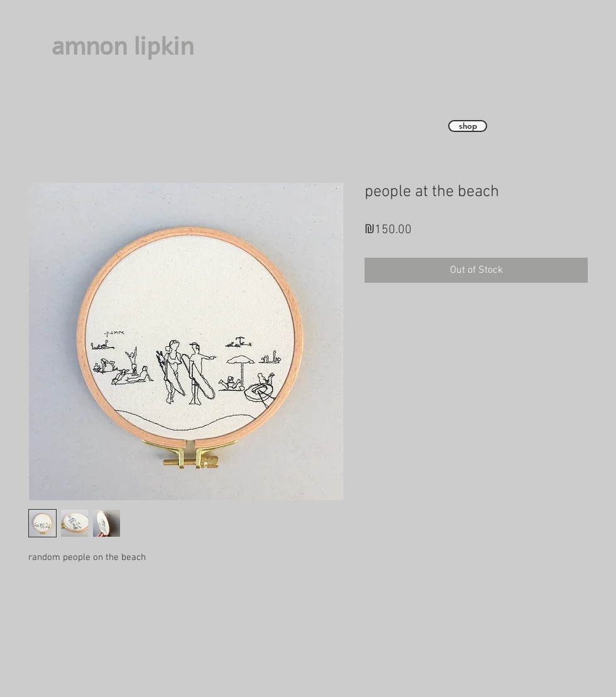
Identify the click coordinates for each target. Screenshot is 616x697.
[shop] (468, 126)
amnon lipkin (123, 47)
